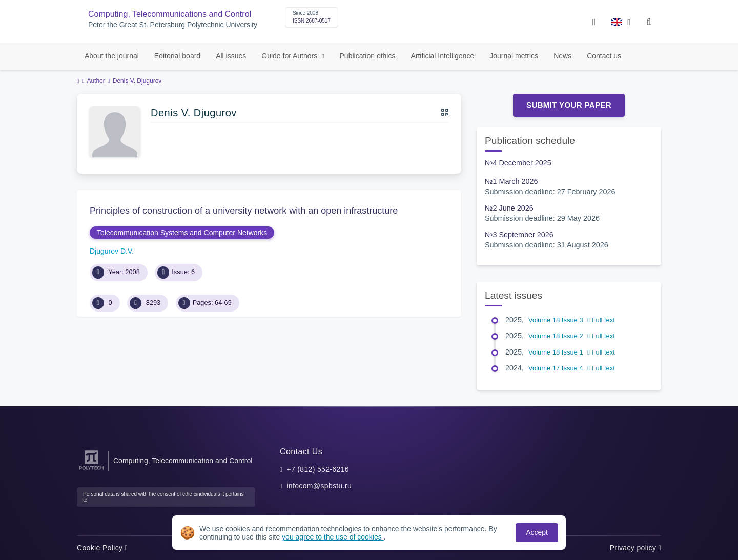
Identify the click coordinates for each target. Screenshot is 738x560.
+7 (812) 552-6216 (318, 469)
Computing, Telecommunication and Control (183, 461)
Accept (537, 532)
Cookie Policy (102, 548)
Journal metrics (514, 56)
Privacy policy (635, 548)
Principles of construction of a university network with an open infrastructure (244, 211)
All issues (231, 56)
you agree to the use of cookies (333, 537)
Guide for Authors (290, 56)
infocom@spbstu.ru (319, 486)
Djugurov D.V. (112, 251)
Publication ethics (368, 56)
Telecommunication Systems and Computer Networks (182, 233)
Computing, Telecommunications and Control (170, 14)
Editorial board (177, 56)
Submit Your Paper (569, 105)
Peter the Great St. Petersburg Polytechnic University (173, 25)
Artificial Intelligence (442, 56)
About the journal (112, 56)
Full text (601, 320)
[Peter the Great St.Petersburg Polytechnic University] (91, 470)
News (562, 56)
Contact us (604, 56)
